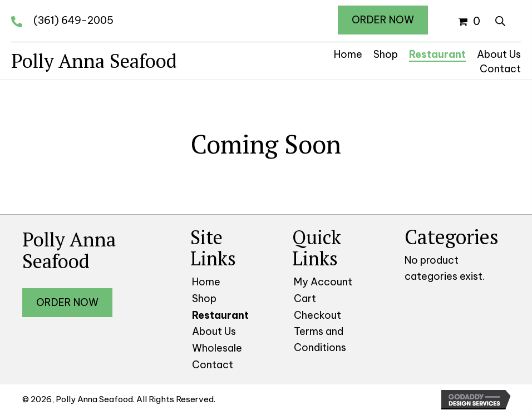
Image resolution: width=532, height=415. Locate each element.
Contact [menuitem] (213, 365)
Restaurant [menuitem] (220, 315)
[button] (383, 20)
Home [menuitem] (206, 282)
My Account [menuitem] (323, 282)
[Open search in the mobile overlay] (500, 19)
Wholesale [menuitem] (217, 348)
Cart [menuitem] (305, 298)
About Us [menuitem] (214, 331)
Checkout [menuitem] (317, 315)
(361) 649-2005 (73, 20)
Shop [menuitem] (204, 298)
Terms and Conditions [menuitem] (320, 339)
